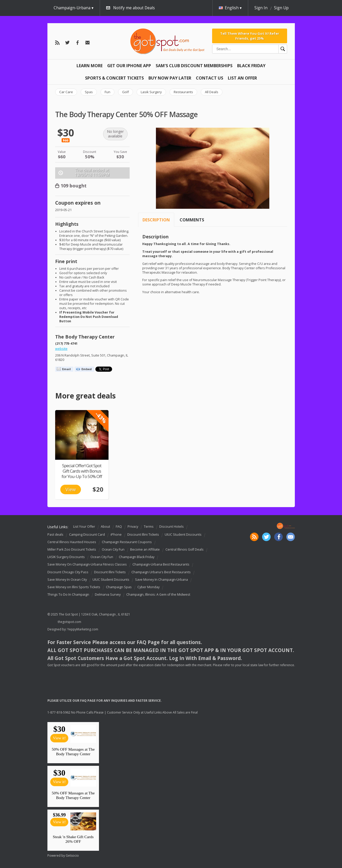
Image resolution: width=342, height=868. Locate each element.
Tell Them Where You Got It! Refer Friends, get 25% (250, 36)
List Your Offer (84, 527)
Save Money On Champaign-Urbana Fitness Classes (87, 565)
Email (66, 369)
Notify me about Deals (134, 8)
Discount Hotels (172, 527)
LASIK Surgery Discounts (66, 557)
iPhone (116, 535)
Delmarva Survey (108, 594)
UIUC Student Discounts (183, 535)
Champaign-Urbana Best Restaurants (161, 565)
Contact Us (210, 78)
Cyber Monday (148, 587)
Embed (87, 369)
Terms (149, 527)
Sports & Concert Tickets (114, 78)
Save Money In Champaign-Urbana (161, 580)
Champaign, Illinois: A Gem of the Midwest (158, 594)
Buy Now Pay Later (170, 78)
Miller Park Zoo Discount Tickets (72, 549)
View (71, 489)
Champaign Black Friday (137, 557)
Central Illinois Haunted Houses (72, 542)
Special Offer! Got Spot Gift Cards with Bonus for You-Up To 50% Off (82, 471)
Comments (192, 220)
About (105, 527)
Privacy (133, 527)
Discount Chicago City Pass (68, 572)
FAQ (119, 527)
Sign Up (281, 8)
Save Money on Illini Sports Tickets (74, 587)
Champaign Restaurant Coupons (127, 542)
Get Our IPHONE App (129, 66)
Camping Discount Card (87, 535)
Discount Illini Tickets (143, 535)
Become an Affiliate (145, 549)
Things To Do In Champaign (68, 594)
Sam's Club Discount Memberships (194, 66)
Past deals (55, 535)
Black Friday (251, 66)
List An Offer (242, 78)
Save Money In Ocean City (67, 580)
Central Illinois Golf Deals (185, 549)
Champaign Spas (119, 587)
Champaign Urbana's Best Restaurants (161, 572)
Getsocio (72, 856)
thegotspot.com (69, 622)
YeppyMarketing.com (83, 629)
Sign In (261, 8)
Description (156, 220)
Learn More (90, 66)
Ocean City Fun (113, 549)
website (61, 349)
